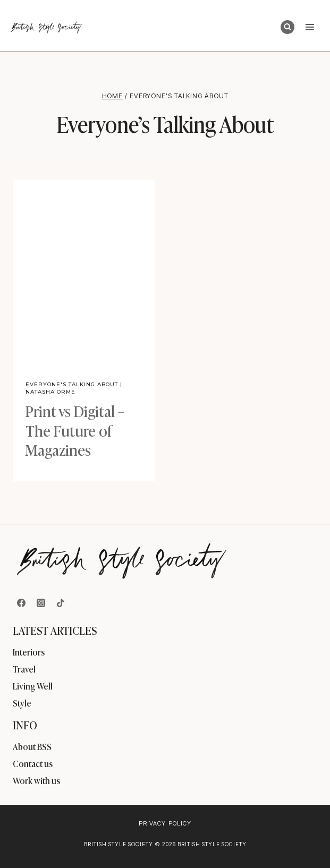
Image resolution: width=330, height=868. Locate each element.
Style (22, 703)
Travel (24, 669)
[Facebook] (21, 603)
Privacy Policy (165, 823)
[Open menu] (310, 27)
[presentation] (84, 274)
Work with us (36, 780)
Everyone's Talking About (72, 384)
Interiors (29, 652)
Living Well (33, 686)
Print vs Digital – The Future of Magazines (75, 430)
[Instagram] (41, 603)
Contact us (33, 763)
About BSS (32, 746)
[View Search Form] (287, 27)
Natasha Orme (50, 392)
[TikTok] (61, 603)
